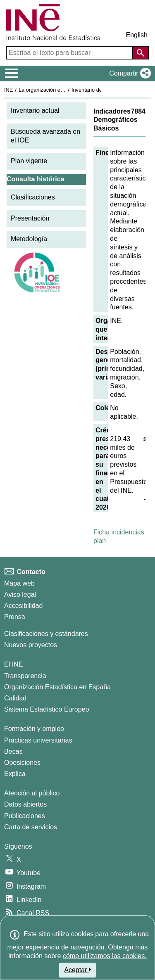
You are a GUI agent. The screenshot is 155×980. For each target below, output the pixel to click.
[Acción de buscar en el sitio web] (141, 53)
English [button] (137, 35)
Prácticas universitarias (38, 740)
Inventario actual (35, 110)
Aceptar (77, 970)
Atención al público (32, 793)
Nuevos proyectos (31, 645)
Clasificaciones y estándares (46, 634)
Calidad (15, 698)
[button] (128, 74)
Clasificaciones (33, 197)
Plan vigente (29, 161)
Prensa (15, 617)
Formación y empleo (34, 729)
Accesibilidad (23, 606)
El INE (13, 664)
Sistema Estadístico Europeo (46, 709)
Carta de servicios (31, 827)
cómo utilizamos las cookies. (105, 956)
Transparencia (25, 676)
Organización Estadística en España (57, 687)
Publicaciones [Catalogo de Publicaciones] (25, 816)
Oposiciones (22, 763)
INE (8, 90)
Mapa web (19, 583)
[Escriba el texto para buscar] (70, 53)
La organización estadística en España (64, 90)
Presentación (30, 218)
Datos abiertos (25, 804)
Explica (15, 774)
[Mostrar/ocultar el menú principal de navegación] (12, 74)
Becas (13, 751)
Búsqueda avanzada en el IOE (45, 136)
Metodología (29, 239)
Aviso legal (20, 594)
